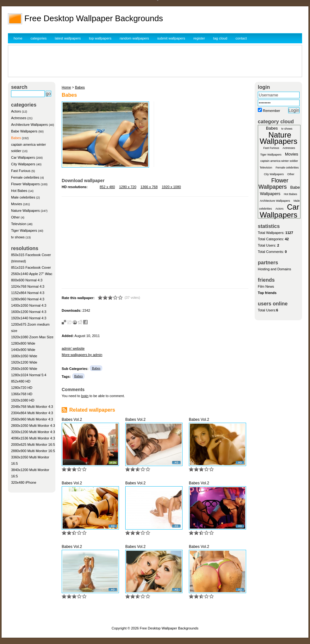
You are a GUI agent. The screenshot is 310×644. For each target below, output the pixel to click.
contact (241, 38)
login (85, 396)
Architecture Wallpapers (29, 125)
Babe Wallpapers (24, 131)
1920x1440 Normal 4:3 (29, 318)
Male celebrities (23, 197)
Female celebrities (25, 177)
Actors (16, 111)
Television (19, 224)
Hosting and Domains (274, 269)
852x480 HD (21, 381)
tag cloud (220, 38)
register (199, 38)
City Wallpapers (23, 164)
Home (66, 87)
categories (39, 38)
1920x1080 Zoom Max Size (32, 337)
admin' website (73, 348)
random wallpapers (134, 38)
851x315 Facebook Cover (31, 267)
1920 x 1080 (171, 187)
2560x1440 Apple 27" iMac (32, 274)
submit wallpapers (171, 38)
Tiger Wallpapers (24, 230)
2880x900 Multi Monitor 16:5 (33, 451)
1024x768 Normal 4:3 (28, 286)
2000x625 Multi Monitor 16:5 (33, 445)
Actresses (19, 118)
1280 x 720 (127, 187)
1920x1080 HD (23, 400)
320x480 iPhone (24, 482)
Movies (17, 204)
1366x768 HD (22, 394)
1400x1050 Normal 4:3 (29, 305)
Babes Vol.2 (72, 420)
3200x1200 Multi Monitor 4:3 (33, 432)
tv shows (18, 237)
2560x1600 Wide (24, 369)
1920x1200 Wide (24, 362)
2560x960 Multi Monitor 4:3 (32, 419)
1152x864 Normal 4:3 (28, 293)
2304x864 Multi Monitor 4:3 (32, 413)
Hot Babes (19, 191)
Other (15, 217)
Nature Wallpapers (25, 211)
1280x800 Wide (23, 343)
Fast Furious (21, 171)
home (18, 38)
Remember (271, 111)
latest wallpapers (68, 38)
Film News (266, 286)
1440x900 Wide (23, 350)
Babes (16, 138)
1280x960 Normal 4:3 (28, 299)
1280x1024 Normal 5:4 (29, 375)
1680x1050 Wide (24, 356)
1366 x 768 (149, 187)
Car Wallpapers (23, 157)
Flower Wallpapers (25, 184)
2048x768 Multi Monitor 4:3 (32, 407)
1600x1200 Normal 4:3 (29, 312)
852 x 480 (107, 187)
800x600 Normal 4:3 (27, 280)
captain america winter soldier (279, 161)
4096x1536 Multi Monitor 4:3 (33, 438)
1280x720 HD (22, 388)
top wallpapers (100, 38)
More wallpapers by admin (82, 355)
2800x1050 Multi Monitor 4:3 (33, 426)
